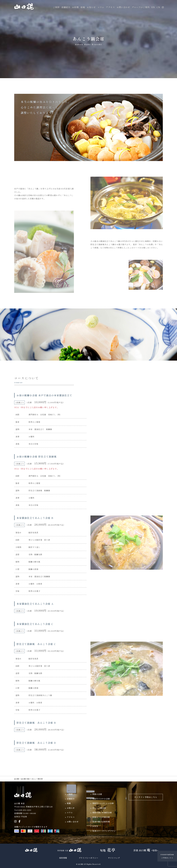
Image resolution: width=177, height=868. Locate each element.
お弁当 (95, 826)
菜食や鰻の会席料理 (101, 822)
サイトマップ (114, 858)
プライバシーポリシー (88, 858)
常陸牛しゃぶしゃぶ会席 (103, 803)
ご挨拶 (56, 7)
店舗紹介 (66, 7)
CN (158, 7)
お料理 (75, 7)
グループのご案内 (141, 7)
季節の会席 (97, 794)
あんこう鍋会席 (99, 808)
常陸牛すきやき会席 (101, 799)
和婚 (83, 7)
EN (153, 7)
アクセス (110, 7)
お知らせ (91, 7)
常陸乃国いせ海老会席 (102, 813)
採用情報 (63, 858)
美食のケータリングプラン (104, 831)
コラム (101, 7)
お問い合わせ (123, 7)
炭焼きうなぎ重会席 (101, 817)
